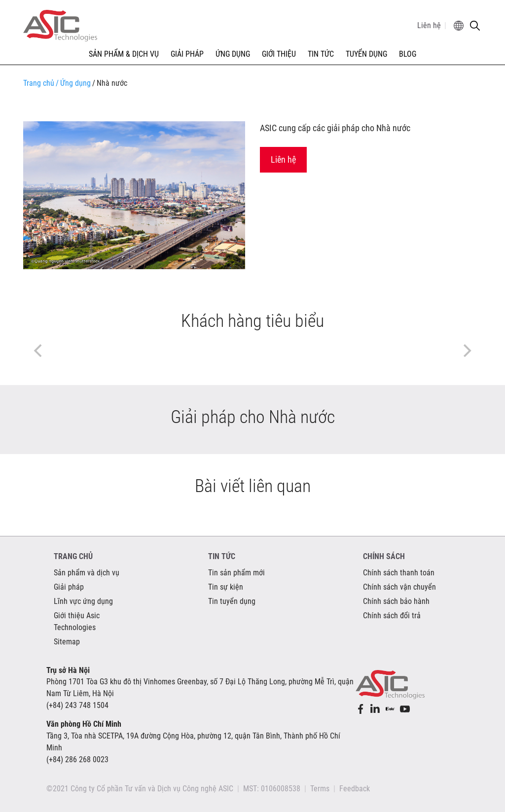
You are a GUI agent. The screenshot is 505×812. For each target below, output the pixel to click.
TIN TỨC (321, 54)
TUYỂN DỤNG (366, 54)
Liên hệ (429, 25)
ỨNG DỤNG (233, 54)
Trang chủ (39, 83)
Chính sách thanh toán (399, 573)
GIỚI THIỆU (279, 54)
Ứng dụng (73, 83)
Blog (408, 54)
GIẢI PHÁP (187, 54)
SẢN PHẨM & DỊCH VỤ (124, 54)
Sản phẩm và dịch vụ (87, 573)
